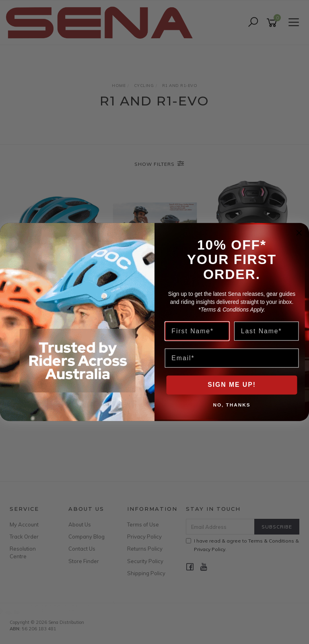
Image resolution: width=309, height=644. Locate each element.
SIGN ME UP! (232, 385)
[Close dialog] (299, 233)
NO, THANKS (232, 405)
